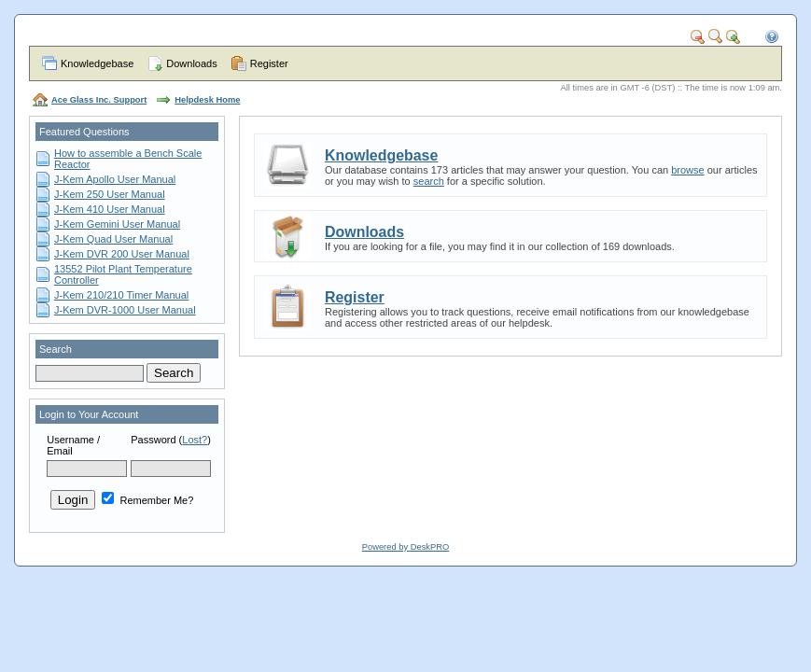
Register (269, 63)
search (429, 181)
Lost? (195, 440)
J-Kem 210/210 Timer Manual (121, 295)
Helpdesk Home (207, 100)
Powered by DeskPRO (405, 547)
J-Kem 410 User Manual (110, 209)
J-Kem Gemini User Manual (117, 224)
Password (153, 440)
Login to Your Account (89, 414)
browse (687, 170)
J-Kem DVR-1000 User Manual (125, 310)
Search (56, 349)
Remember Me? (147, 500)
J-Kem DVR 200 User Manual (122, 254)
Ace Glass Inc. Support (99, 100)
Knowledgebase (97, 63)
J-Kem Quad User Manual (113, 239)
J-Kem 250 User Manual (110, 194)
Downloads (191, 63)
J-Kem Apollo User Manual (115, 179)
